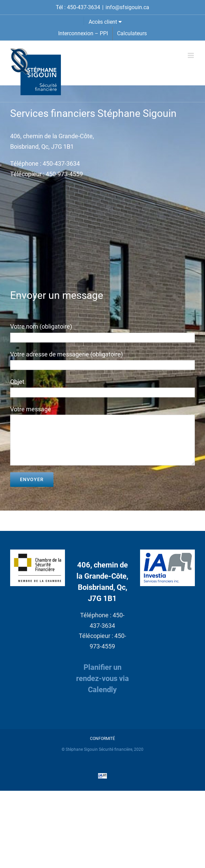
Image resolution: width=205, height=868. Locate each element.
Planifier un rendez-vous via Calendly (102, 678)
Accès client (105, 22)
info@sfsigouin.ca (127, 7)
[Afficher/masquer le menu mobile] (191, 55)
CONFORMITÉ (102, 739)
